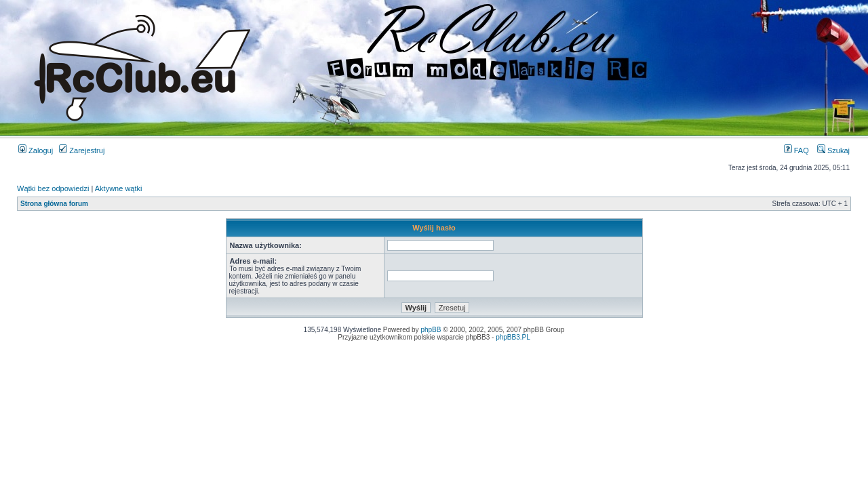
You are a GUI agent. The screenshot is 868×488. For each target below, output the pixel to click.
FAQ (796, 150)
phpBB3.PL (513, 337)
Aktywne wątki (119, 188)
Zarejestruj (82, 150)
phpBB (431, 330)
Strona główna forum (54, 204)
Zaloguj (36, 150)
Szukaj (833, 150)
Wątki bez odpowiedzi (53, 188)
